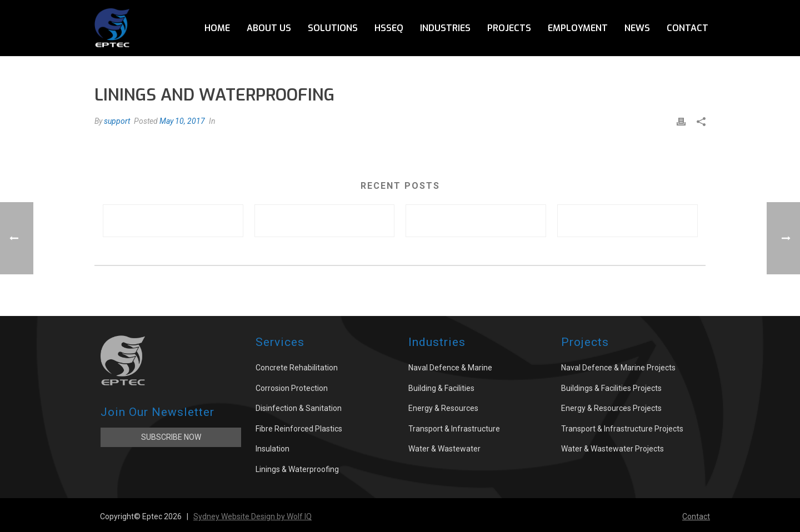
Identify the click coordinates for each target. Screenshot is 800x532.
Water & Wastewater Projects (612, 449)
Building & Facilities (441, 388)
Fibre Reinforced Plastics (299, 429)
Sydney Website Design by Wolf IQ (252, 516)
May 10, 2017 (182, 121)
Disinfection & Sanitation (299, 408)
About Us (269, 28)
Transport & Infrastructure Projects (622, 429)
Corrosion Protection (292, 388)
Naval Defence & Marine (450, 368)
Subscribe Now (171, 437)
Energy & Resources (443, 408)
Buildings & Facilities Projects (611, 388)
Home (217, 28)
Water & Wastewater (444, 449)
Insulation (272, 449)
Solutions (333, 28)
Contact (687, 28)
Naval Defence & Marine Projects (618, 368)
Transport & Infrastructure (454, 429)
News (637, 28)
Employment (578, 28)
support (117, 121)
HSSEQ (389, 28)
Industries (445, 28)
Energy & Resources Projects (611, 408)
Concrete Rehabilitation (297, 368)
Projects (509, 28)
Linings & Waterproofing (297, 469)
